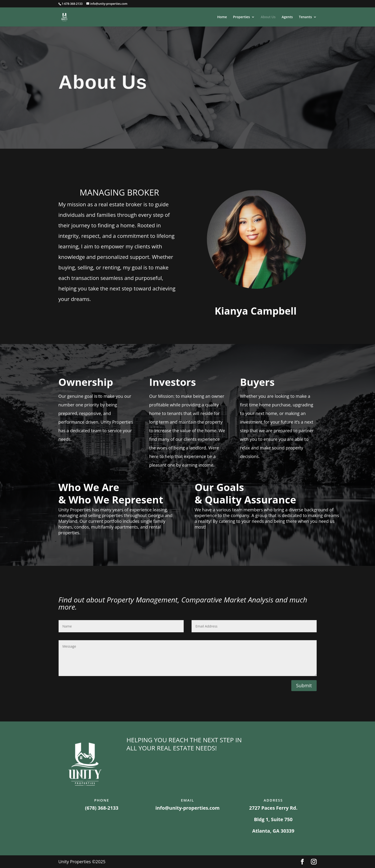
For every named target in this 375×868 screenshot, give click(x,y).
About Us (268, 17)
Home (222, 17)
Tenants (305, 17)
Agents (287, 17)
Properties (241, 17)
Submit (304, 685)
